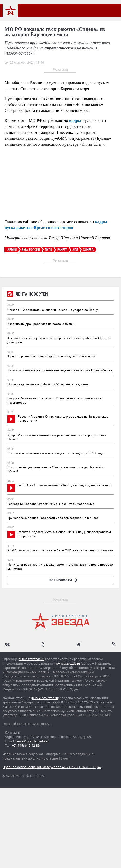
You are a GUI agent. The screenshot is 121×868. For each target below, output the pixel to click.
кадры (75, 120)
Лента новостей (28, 295)
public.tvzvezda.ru (31, 659)
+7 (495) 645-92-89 (26, 746)
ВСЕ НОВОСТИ (64, 580)
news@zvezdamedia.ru (32, 741)
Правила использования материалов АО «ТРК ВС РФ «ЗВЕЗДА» (52, 767)
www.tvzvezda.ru (68, 663)
